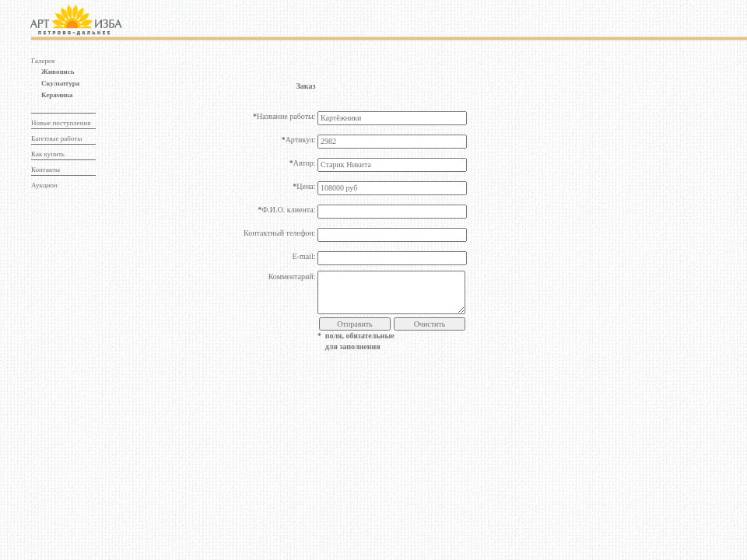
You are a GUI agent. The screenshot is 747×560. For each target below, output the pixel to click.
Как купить (48, 154)
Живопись (58, 72)
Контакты (46, 170)
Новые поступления (61, 123)
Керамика (57, 95)
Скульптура (60, 83)
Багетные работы (56, 138)
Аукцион (44, 185)
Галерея (43, 61)
